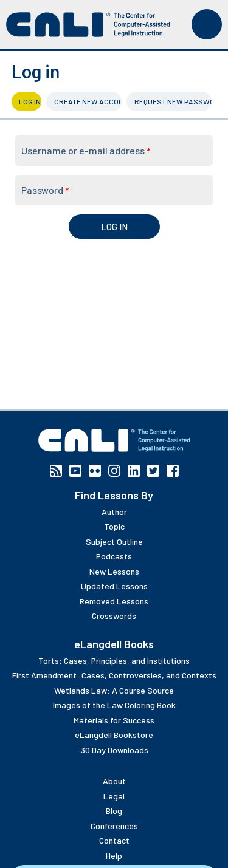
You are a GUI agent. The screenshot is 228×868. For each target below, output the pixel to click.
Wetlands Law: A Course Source (114, 690)
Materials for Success (114, 720)
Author (114, 512)
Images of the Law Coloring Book (114, 705)
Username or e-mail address (86, 150)
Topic (114, 526)
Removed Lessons (114, 601)
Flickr (95, 471)
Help (114, 856)
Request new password (173, 101)
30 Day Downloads (114, 750)
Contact (114, 840)
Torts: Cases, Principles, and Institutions (114, 661)
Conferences (114, 826)
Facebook (173, 471)
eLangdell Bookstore (114, 735)
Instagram (114, 471)
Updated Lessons (114, 586)
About (114, 781)
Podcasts (114, 556)
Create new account (88, 101)
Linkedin (134, 471)
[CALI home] (88, 25)
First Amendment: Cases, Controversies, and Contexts (114, 675)
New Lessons (114, 571)
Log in (30, 101)
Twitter (153, 471)
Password (45, 190)
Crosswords (114, 616)
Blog (114, 811)
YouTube (75, 471)
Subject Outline (114, 542)
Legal (114, 796)
